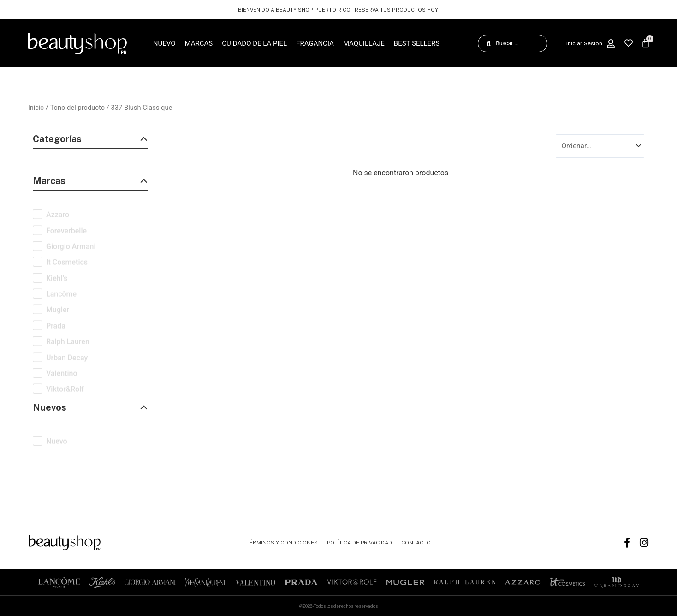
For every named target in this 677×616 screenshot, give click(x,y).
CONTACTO (416, 543)
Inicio (36, 108)
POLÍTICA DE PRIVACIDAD (359, 543)
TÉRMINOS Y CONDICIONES (282, 543)
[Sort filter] (600, 146)
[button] (90, 141)
